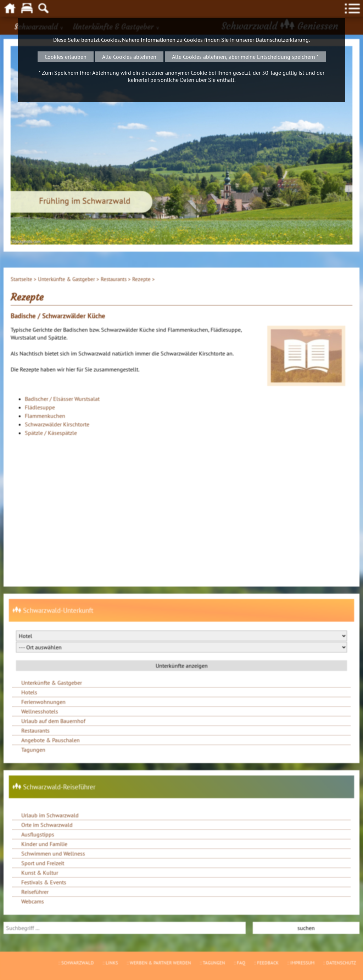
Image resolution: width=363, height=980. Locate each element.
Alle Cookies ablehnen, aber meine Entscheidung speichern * (245, 57)
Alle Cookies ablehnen (129, 57)
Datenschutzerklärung (282, 40)
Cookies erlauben (66, 57)
